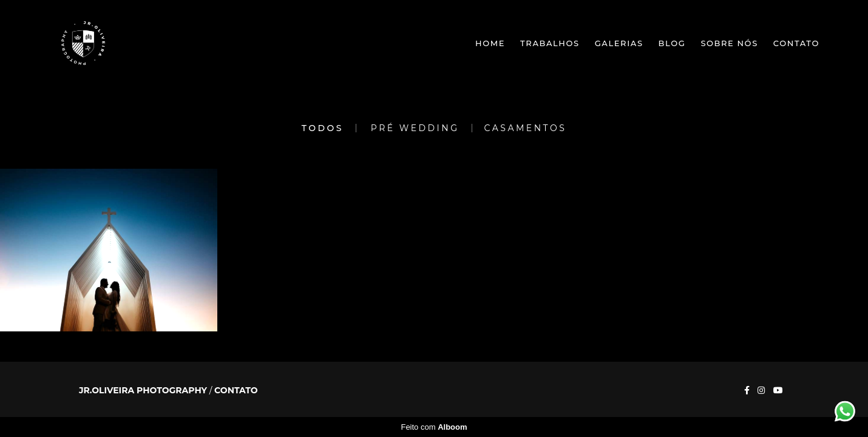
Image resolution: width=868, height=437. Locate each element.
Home (490, 43)
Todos (323, 128)
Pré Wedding (415, 128)
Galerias (619, 43)
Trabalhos (550, 43)
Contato (796, 43)
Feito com (434, 427)
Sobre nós (729, 43)
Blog (672, 43)
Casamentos (526, 128)
